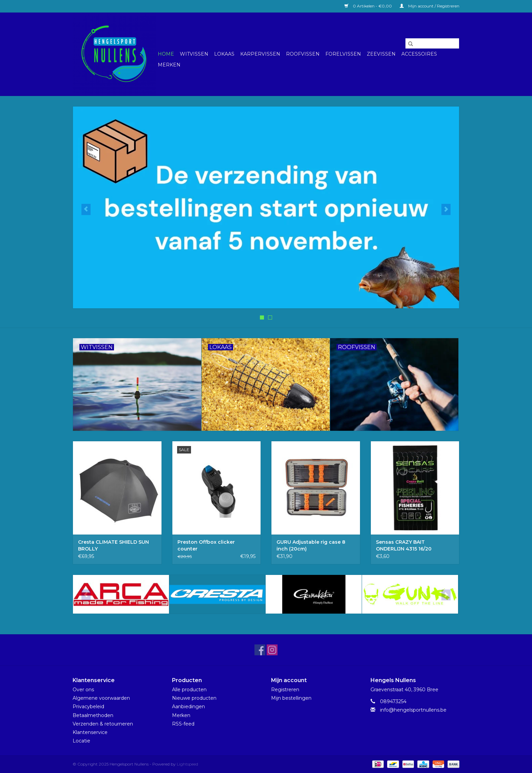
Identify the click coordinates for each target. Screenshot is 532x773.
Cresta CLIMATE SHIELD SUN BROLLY (113, 545)
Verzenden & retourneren (103, 724)
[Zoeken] (432, 43)
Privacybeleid (88, 707)
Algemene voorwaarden (101, 698)
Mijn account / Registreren (430, 6)
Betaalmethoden (93, 715)
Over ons (83, 690)
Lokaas (224, 54)
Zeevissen (381, 54)
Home (166, 54)
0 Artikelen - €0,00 (369, 6)
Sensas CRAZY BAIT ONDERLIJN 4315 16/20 (404, 545)
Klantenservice (90, 732)
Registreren (285, 690)
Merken (169, 65)
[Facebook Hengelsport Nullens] (260, 650)
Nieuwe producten (194, 698)
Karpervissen (260, 54)
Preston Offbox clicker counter (206, 545)
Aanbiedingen (188, 707)
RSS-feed (183, 724)
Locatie (81, 741)
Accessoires (419, 54)
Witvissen (194, 54)
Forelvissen (343, 54)
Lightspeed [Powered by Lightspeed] (187, 764)
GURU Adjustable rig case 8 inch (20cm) (311, 545)
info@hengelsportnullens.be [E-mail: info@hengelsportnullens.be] (413, 710)
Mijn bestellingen (291, 698)
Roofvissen (303, 54)
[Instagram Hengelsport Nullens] (272, 650)
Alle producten (189, 690)
